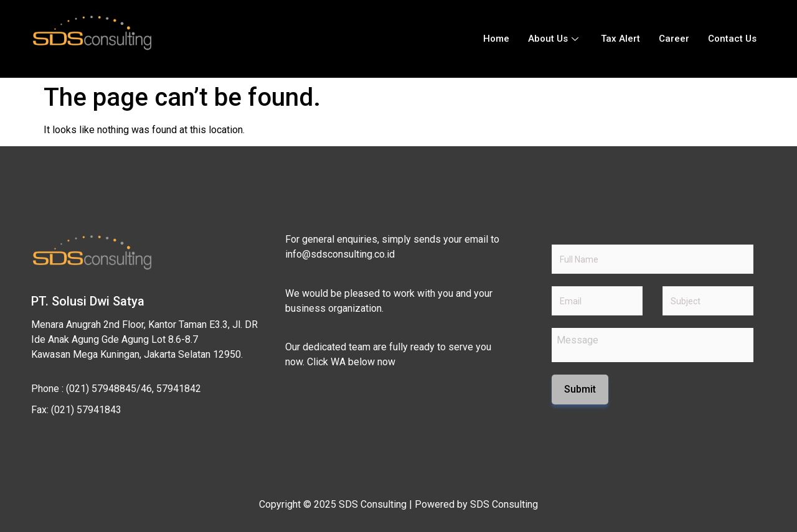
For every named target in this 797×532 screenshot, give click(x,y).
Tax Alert (620, 39)
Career (674, 39)
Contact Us (732, 39)
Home (496, 39)
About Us (553, 39)
